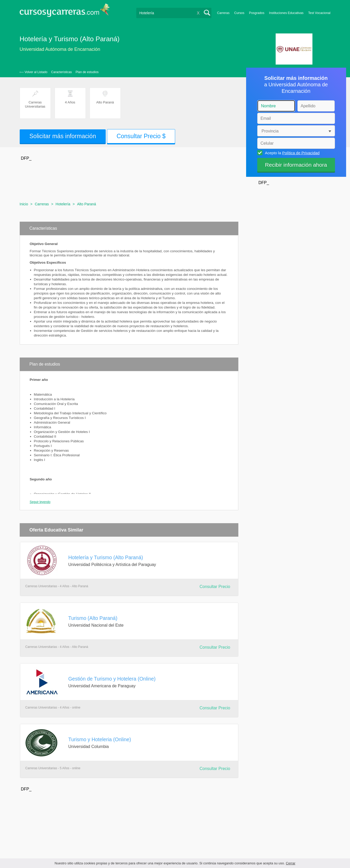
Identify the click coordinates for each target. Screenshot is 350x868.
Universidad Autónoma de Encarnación (60, 49)
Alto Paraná (86, 204)
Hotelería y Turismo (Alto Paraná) (106, 557)
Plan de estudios (87, 72)
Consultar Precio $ (141, 136)
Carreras (223, 13)
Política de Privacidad (301, 153)
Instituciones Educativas (286, 13)
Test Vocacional (319, 13)
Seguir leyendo (40, 502)
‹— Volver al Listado (34, 72)
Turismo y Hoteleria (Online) (100, 739)
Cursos (239, 13)
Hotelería (63, 204)
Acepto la (292, 153)
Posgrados (257, 13)
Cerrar (291, 863)
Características (61, 72)
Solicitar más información (63, 136)
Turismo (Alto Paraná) (93, 618)
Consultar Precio (215, 587)
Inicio (24, 204)
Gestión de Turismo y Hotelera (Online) (112, 679)
